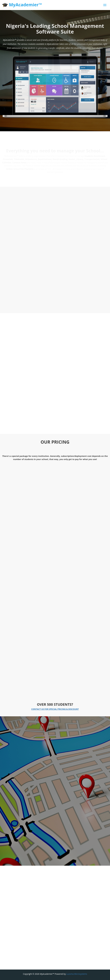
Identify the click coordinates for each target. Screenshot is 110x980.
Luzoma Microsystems (77, 974)
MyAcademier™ (22, 5)
